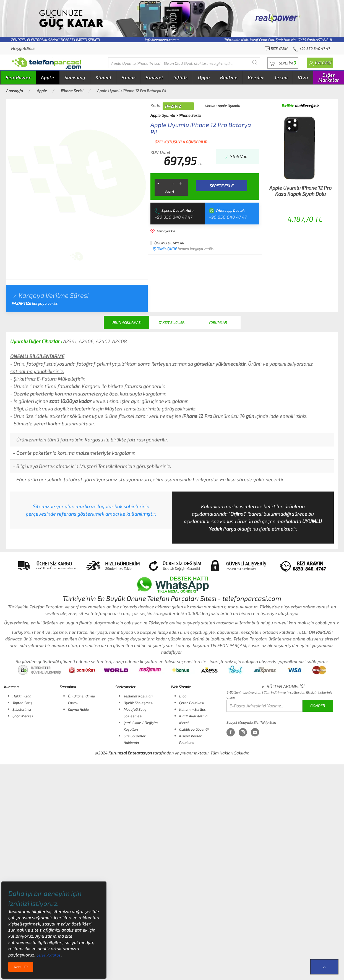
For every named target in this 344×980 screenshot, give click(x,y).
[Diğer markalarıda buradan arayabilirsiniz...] (184, 63)
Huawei (154, 77)
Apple (48, 77)
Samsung (75, 77)
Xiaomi (103, 77)
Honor (128, 77)
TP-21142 (173, 106)
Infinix (181, 77)
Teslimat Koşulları (138, 696)
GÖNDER (318, 706)
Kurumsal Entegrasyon (130, 753)
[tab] (76, 256)
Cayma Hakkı (78, 709)
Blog (183, 696)
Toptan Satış (22, 703)
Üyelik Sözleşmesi (138, 703)
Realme (229, 77)
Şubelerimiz (22, 709)
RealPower (18, 77)
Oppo (204, 77)
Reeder (256, 77)
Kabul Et (21, 967)
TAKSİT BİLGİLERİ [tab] (172, 322)
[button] (283, 63)
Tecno (281, 77)
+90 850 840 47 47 (174, 217)
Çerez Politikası (192, 703)
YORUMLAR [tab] (218, 322)
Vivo (303, 77)
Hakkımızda (22, 696)
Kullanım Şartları (193, 709)
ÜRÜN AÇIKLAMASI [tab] (126, 322)
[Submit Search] (255, 62)
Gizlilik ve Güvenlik (194, 729)
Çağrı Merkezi (23, 716)
